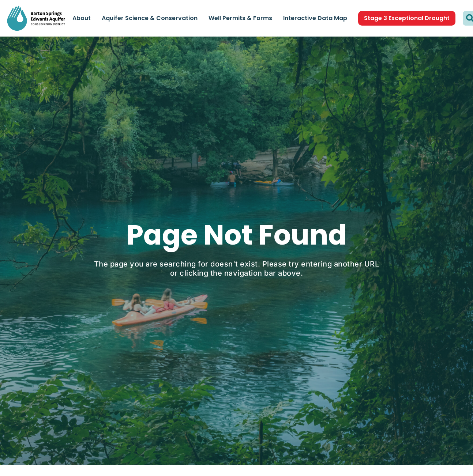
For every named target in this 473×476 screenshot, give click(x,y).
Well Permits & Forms (240, 18)
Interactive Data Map (315, 18)
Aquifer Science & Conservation (150, 18)
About (82, 18)
